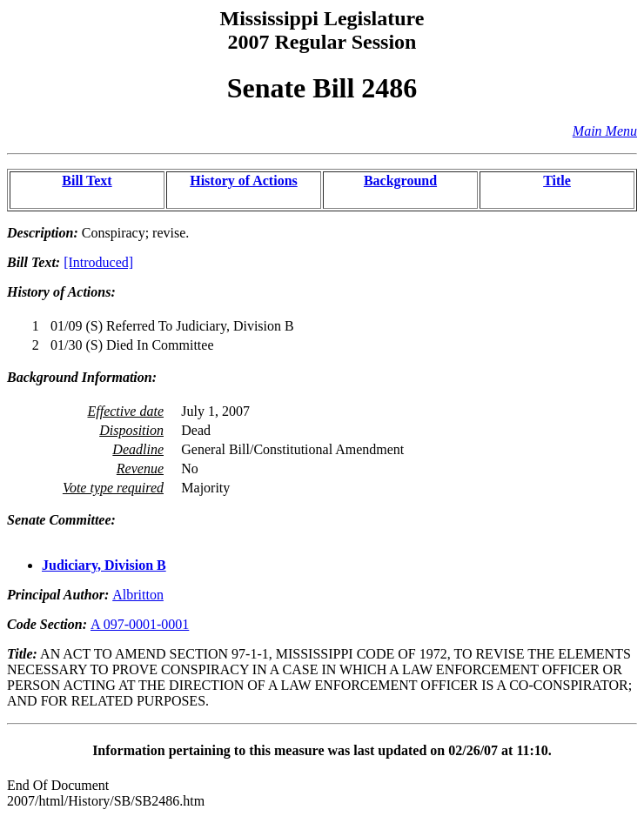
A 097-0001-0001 (140, 624)
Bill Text (87, 181)
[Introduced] (98, 262)
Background (400, 181)
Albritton (138, 595)
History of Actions (244, 181)
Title (557, 181)
